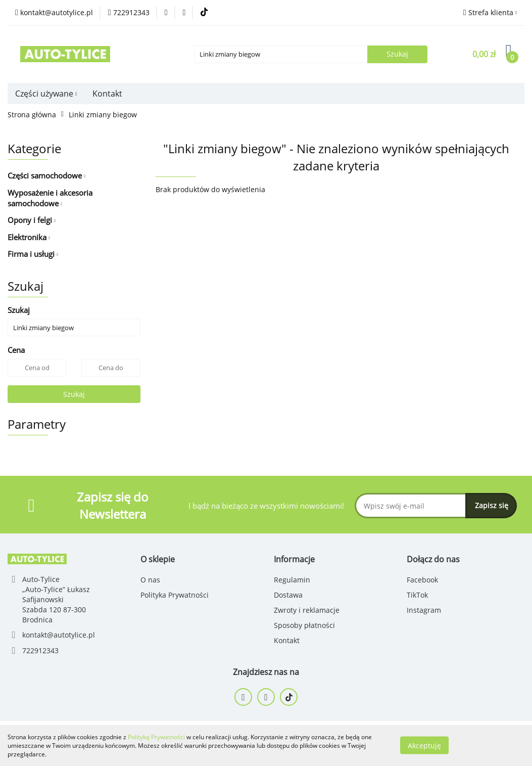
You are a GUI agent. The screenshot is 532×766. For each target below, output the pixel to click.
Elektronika (29, 237)
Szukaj (74, 394)
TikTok (417, 595)
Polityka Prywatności (175, 595)
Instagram (424, 610)
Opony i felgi (32, 220)
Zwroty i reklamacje (307, 610)
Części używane (46, 94)
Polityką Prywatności (156, 737)
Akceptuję (424, 746)
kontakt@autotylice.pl (59, 635)
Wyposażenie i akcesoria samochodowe (50, 198)
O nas (150, 580)
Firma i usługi (33, 254)
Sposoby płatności (304, 625)
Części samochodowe (46, 175)
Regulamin (292, 580)
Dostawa (288, 595)
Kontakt (107, 94)
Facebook (422, 580)
